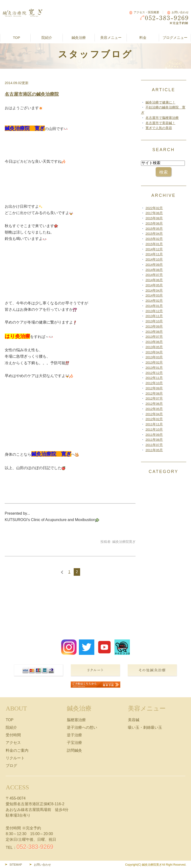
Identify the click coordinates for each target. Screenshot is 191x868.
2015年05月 (154, 229)
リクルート (15, 758)
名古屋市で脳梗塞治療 (162, 118)
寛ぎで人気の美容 (159, 128)
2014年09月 (154, 265)
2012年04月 (154, 414)
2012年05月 (154, 409)
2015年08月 (154, 218)
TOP (16, 38)
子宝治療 (74, 743)
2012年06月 (154, 404)
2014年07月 (154, 275)
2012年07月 (154, 398)
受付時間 (13, 735)
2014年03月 (154, 295)
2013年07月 (154, 337)
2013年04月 (154, 352)
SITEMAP (16, 865)
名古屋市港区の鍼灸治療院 (32, 94)
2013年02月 (154, 362)
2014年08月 (154, 270)
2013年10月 (154, 321)
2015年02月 (154, 239)
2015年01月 (154, 244)
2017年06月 (154, 213)
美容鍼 (134, 720)
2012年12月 (154, 373)
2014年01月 (154, 306)
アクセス (13, 743)
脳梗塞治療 (76, 720)
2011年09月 (154, 435)
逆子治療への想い (82, 727)
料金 (143, 38)
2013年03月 (154, 357)
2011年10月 (154, 430)
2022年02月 (154, 208)
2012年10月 (154, 383)
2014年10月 (154, 259)
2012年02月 (154, 419)
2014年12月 (154, 249)
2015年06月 (154, 223)
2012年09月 (154, 388)
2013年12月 (154, 311)
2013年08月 (154, 332)
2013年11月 (154, 316)
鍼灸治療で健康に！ (160, 102)
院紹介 (11, 727)
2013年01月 (154, 368)
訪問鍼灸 (74, 750)
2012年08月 (154, 394)
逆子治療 (74, 735)
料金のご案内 (17, 750)
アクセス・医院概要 (146, 12)
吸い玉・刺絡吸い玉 (145, 727)
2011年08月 (154, 440)
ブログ (11, 766)
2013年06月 (154, 342)
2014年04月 (154, 290)
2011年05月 (154, 450)
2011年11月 (154, 424)
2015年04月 (154, 234)
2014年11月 (154, 254)
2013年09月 (154, 326)
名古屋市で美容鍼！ (160, 123)
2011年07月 (154, 445)
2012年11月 (154, 378)
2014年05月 (154, 285)
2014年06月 (154, 280)
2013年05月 (154, 347)
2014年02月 (154, 301)
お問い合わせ (180, 12)
